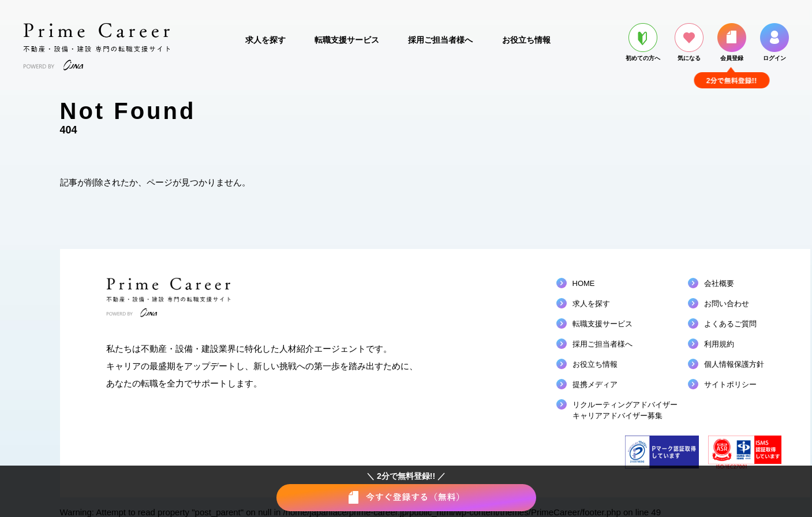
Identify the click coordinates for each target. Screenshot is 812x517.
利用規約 (719, 344)
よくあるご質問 (730, 324)
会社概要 (719, 283)
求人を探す (265, 40)
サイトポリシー (730, 384)
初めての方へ (643, 42)
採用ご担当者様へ (440, 40)
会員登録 (732, 42)
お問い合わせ (727, 304)
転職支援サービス (347, 40)
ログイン (774, 42)
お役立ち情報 (526, 40)
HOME (584, 283)
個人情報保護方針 (734, 364)
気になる (689, 42)
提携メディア (595, 384)
